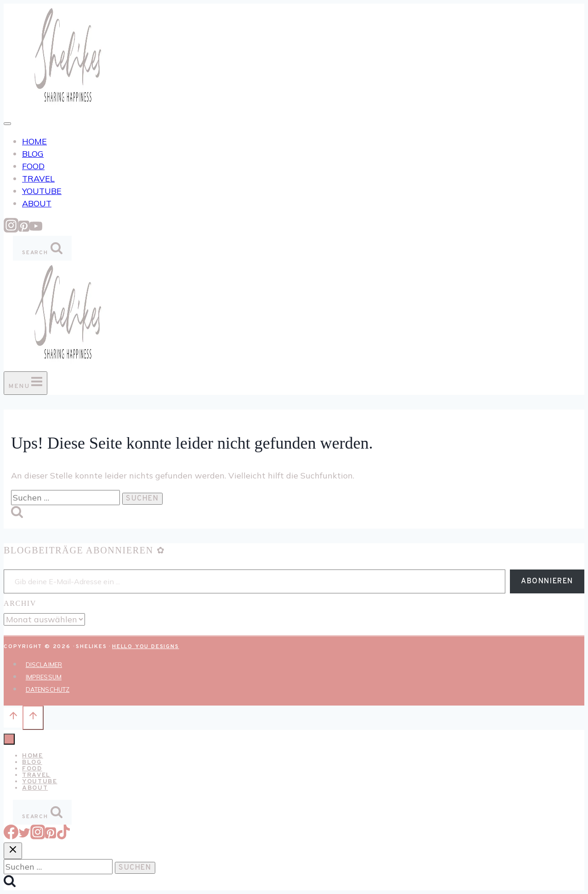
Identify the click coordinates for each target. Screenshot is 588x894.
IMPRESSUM (44, 677)
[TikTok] (63, 836)
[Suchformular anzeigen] (42, 248)
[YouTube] (36, 230)
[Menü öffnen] (25, 383)
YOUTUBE (42, 191)
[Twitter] (24, 836)
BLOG (33, 154)
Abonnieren (547, 581)
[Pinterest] (24, 230)
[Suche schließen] (13, 851)
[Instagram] (11, 230)
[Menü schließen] (9, 739)
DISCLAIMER (44, 665)
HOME (34, 141)
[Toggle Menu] (7, 124)
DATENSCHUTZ (48, 689)
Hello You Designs (146, 647)
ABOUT (37, 203)
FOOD (33, 166)
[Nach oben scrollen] (13, 717)
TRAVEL (38, 179)
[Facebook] (11, 836)
